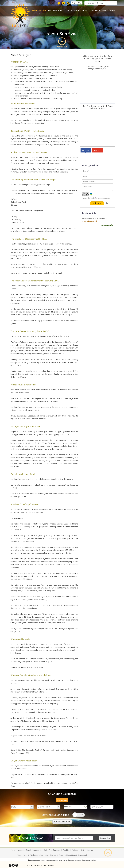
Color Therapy (108, 10)
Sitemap (90, 850)
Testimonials (83, 855)
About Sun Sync (39, 10)
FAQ (82, 850)
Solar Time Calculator (69, 10)
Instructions (62, 800)
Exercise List (95, 10)
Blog (80, 3)
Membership (53, 10)
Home (13, 850)
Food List (84, 10)
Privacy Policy (22, 855)
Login (74, 3)
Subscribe (105, 838)
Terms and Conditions (67, 855)
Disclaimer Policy (37, 855)
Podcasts (75, 850)
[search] (102, 3)
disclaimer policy (90, 860)
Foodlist (66, 850)
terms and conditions (66, 860)
